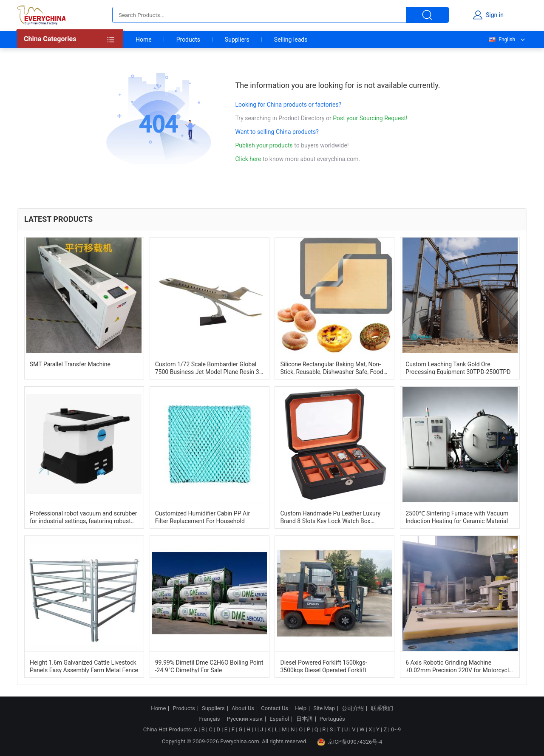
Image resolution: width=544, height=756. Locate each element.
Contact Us (275, 708)
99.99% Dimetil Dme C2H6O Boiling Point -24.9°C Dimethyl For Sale (209, 666)
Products (188, 40)
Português (332, 719)
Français (209, 719)
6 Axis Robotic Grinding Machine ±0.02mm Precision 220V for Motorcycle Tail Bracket (459, 666)
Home (144, 40)
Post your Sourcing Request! (370, 118)
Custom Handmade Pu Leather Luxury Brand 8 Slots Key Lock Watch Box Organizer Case (330, 517)
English (501, 40)
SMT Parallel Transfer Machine (70, 364)
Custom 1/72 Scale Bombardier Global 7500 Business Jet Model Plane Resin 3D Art (209, 368)
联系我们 (382, 708)
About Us (243, 708)
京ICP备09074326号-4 (350, 742)
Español (279, 719)
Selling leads (291, 40)
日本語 (305, 719)
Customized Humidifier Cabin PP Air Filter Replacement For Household (203, 517)
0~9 (396, 729)
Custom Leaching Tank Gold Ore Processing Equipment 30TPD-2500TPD (458, 368)
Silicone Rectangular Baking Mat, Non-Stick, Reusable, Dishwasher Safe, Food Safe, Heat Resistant (331, 368)
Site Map (324, 708)
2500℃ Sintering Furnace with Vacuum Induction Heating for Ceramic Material (457, 517)
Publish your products (265, 145)
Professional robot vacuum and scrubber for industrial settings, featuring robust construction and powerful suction (84, 517)
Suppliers (237, 40)
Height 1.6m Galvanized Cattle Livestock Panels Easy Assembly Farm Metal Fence (84, 666)
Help (301, 708)
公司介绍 (353, 708)
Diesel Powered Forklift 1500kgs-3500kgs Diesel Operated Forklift (323, 666)
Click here (248, 159)
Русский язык (245, 719)
